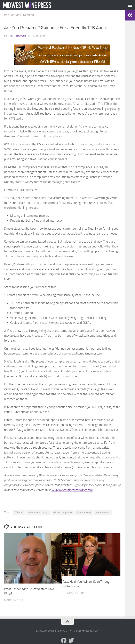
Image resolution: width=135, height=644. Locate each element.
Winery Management (19, 15)
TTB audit (19, 513)
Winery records (84, 513)
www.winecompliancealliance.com (72, 490)
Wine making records (38, 513)
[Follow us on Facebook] (64, 641)
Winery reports (103, 513)
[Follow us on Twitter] (71, 641)
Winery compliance (63, 513)
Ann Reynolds (17, 36)
